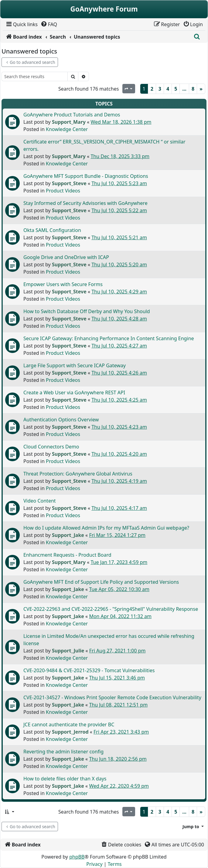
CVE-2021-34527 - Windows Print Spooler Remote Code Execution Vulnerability (112, 697)
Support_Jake (68, 535)
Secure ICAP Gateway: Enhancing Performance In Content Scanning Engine (109, 338)
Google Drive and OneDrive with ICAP (66, 257)
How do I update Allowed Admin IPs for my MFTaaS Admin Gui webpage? (106, 528)
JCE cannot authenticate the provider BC (69, 724)
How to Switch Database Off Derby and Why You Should (87, 311)
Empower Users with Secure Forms (63, 284)
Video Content (40, 501)
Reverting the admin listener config (63, 752)
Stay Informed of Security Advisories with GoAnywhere (85, 203)
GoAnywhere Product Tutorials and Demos (72, 115)
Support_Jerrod (70, 732)
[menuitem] (21, 24)
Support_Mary (69, 122)
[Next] (201, 89)
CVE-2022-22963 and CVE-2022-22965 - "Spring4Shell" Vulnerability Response (111, 609)
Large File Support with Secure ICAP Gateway (75, 365)
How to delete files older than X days (65, 779)
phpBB (77, 857)
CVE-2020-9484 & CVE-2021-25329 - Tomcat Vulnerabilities (89, 670)
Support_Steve (69, 183)
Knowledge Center (67, 129)
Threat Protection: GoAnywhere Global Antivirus (78, 474)
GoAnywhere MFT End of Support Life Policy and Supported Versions (101, 582)
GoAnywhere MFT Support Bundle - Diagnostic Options (86, 176)
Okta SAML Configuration (52, 230)
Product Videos (63, 191)
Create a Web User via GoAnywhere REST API (74, 393)
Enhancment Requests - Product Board (67, 555)
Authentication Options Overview (61, 420)
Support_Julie (68, 651)
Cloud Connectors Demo (51, 447)
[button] (9, 812)
